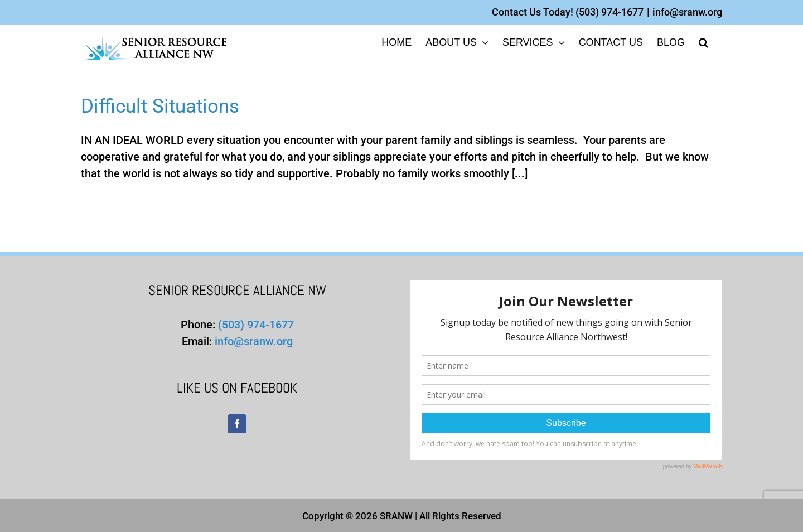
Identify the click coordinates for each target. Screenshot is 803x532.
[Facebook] (237, 424)
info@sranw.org (687, 12)
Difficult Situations (160, 106)
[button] (703, 42)
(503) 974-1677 (609, 12)
